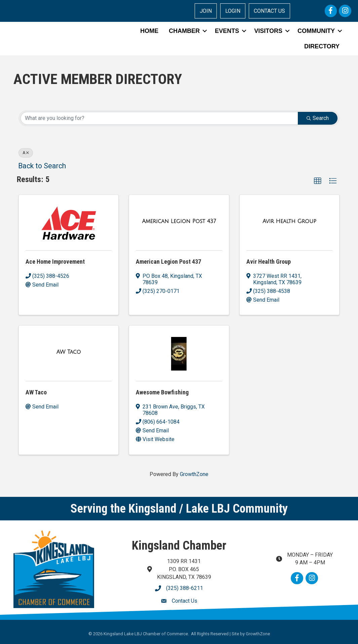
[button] (318, 181)
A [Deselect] (26, 153)
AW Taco (36, 392)
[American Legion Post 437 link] (179, 221)
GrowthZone (194, 474)
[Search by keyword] (159, 118)
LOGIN (233, 11)
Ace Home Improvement (55, 262)
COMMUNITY (316, 31)
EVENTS (227, 31)
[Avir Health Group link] (289, 221)
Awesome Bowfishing (162, 392)
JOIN (206, 11)
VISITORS (268, 31)
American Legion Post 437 (168, 262)
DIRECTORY (322, 46)
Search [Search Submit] (318, 118)
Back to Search (42, 166)
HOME (149, 31)
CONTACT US (269, 11)
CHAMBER (184, 31)
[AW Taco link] (69, 352)
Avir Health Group (269, 262)
